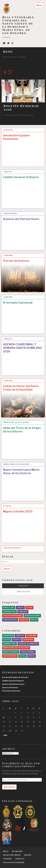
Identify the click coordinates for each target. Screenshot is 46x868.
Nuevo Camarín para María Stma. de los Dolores (21, 471)
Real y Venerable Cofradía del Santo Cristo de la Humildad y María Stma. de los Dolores (18, 25)
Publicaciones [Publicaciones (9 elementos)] (28, 652)
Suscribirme (9, 787)
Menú (39, 5)
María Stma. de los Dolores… (17, 464)
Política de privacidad (14, 863)
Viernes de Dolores (16, 261)
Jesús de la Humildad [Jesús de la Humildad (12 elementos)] (28, 644)
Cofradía (7, 859)
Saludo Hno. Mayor (12, 855)
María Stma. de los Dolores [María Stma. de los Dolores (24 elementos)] (16, 648)
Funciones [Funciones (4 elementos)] (28, 640)
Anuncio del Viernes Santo (21, 219)
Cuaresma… (9, 255)
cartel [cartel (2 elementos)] (20, 608)
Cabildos (8, 172)
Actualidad (17, 851)
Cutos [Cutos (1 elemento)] (29, 608)
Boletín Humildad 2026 (21, 108)
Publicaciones (10, 214)
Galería (28, 855)
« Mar (5, 735)
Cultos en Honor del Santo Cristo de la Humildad (21, 388)
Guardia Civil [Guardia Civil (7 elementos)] (9, 644)
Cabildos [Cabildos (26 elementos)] (20, 636)
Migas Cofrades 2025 (18, 511)
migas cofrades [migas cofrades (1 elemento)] (11, 652)
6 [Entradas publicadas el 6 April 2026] (4, 717)
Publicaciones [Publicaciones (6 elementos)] (10, 620)
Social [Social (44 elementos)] (22, 656)
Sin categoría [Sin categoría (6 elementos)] (10, 656)
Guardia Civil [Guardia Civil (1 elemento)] (9, 612)
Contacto (20, 859)
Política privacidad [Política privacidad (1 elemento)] (13, 616)
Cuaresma (8, 297)
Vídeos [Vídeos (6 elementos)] (31, 656)
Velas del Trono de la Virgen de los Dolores (22, 430)
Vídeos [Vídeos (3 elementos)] (34, 620)
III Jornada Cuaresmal (18, 303)
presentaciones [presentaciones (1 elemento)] (32, 616)
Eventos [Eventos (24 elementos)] (17, 640)
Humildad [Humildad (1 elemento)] (23, 612)
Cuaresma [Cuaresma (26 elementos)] (32, 636)
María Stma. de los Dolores (16, 422)
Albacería (8, 130)
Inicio (6, 851)
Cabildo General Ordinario (21, 177)
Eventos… (8, 506)
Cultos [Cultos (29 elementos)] (7, 640)
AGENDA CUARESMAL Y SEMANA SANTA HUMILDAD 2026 (22, 348)
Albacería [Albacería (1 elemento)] (8, 636)
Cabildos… (8, 339)
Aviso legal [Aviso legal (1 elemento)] (9, 608)
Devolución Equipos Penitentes (16, 137)
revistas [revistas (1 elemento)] (24, 620)
